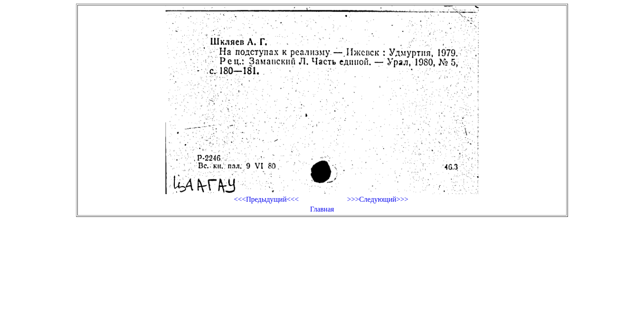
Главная (322, 209)
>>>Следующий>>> (378, 199)
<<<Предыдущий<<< (266, 199)
